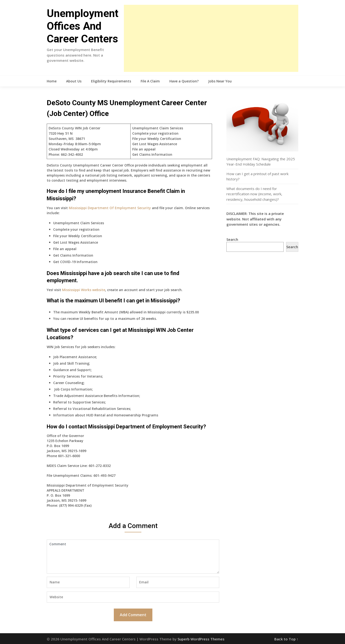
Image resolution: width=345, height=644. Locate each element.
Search (232, 239)
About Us (74, 81)
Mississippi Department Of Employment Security (110, 208)
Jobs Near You (220, 81)
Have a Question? (184, 81)
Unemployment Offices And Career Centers (83, 26)
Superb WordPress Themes (201, 639)
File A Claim (150, 81)
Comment (133, 557)
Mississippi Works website (84, 290)
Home (52, 81)
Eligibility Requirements (111, 81)
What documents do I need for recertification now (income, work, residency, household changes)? (254, 194)
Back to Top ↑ (286, 639)
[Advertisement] (211, 38)
